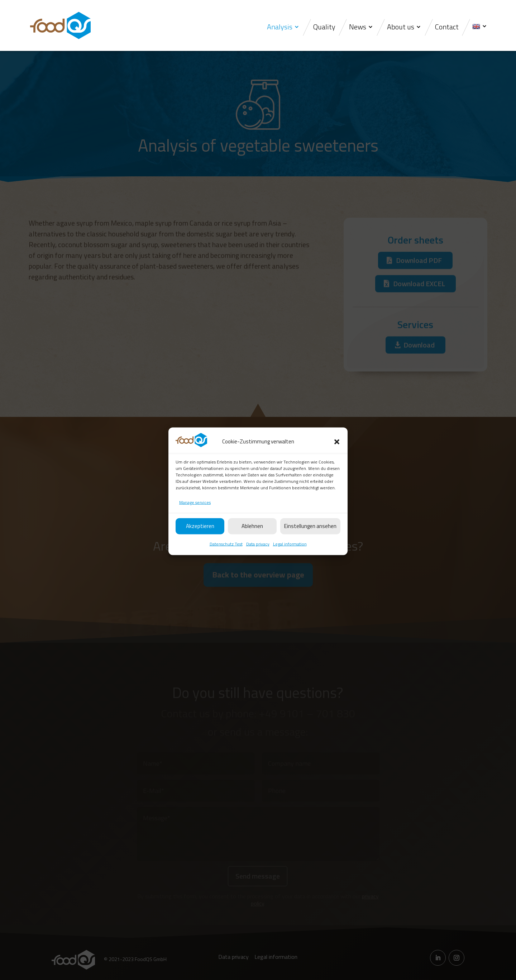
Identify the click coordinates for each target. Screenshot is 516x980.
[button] (337, 457)
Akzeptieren (200, 541)
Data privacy (258, 559)
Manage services (195, 517)
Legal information (290, 559)
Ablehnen (252, 541)
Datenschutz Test (226, 559)
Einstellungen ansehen (310, 541)
